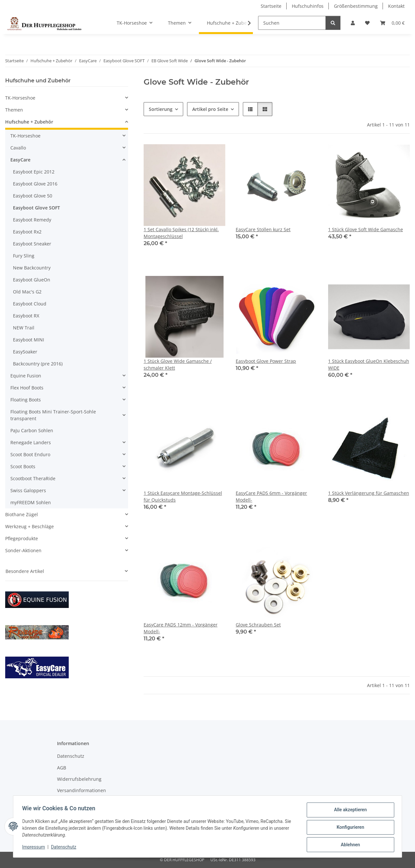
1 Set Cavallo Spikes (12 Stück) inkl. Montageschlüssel (181, 233)
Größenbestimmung (356, 6)
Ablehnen (349, 845)
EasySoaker (25, 352)
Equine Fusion (26, 376)
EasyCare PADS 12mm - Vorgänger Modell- (181, 628)
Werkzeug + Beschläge (30, 526)
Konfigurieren (349, 828)
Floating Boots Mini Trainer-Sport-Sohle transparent (53, 415)
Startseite (271, 6)
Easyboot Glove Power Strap (266, 361)
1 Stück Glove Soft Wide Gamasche (366, 229)
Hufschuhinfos (308, 6)
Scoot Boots (23, 466)
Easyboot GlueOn (32, 280)
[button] (353, 23)
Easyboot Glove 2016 (35, 184)
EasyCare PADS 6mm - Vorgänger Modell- (271, 496)
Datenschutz (65, 848)
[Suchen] (292, 23)
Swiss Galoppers (28, 490)
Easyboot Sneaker (32, 244)
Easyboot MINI (29, 340)
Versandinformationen (82, 790)
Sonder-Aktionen (23, 550)
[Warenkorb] (392, 23)
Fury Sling (24, 256)
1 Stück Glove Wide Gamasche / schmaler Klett (178, 364)
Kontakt (396, 6)
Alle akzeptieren (349, 811)
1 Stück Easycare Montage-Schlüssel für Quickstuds (183, 496)
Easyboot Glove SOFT (36, 208)
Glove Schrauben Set (258, 625)
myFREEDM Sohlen (31, 502)
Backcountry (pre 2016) (38, 364)
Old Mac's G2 (27, 292)
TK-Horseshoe (20, 98)
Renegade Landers (31, 442)
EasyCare (20, 160)
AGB (62, 768)
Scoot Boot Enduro (30, 454)
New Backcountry (32, 268)
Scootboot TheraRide (33, 478)
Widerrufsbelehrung (79, 779)
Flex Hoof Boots (27, 388)
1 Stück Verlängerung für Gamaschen (369, 493)
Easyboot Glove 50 (33, 196)
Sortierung (161, 109)
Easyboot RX (26, 316)
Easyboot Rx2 (27, 232)
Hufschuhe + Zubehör (29, 122)
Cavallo (18, 148)
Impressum (35, 848)
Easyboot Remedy (32, 220)
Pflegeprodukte (22, 538)
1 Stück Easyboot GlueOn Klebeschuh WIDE (369, 364)
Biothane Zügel (22, 514)
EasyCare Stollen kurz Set (263, 229)
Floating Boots (26, 400)
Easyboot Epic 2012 (34, 172)
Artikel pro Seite (210, 109)
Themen (14, 110)
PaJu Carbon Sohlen (32, 430)
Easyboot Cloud (30, 304)
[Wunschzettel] (367, 23)
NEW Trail (24, 328)
